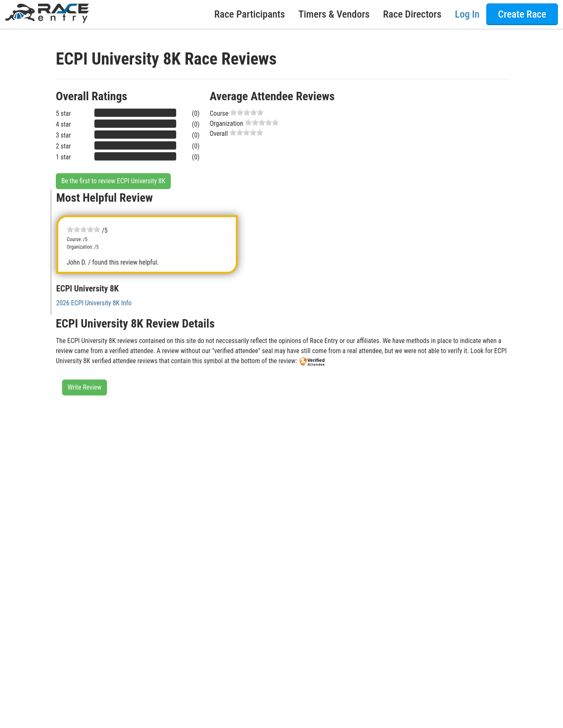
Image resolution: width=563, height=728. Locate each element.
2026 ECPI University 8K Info (94, 303)
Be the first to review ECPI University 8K (113, 181)
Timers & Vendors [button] (334, 14)
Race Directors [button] (412, 14)
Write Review (85, 387)
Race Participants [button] (250, 14)
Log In (467, 14)
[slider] (247, 112)
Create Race (522, 14)
